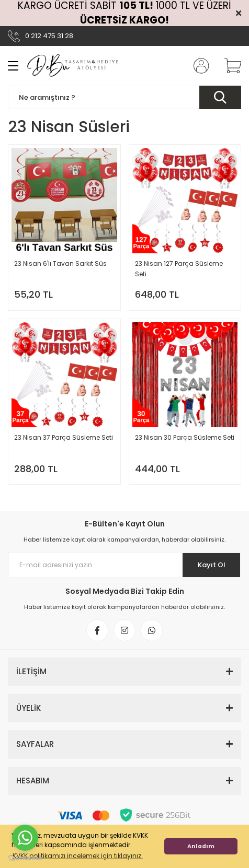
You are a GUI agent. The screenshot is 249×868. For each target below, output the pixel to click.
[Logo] (73, 66)
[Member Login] (198, 66)
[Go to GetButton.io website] (25, 858)
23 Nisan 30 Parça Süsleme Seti (185, 437)
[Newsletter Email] (124, 565)
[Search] (124, 97)
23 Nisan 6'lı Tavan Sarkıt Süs (60, 263)
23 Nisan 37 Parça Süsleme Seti (64, 437)
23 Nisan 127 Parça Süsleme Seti (179, 269)
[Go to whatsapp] (25, 838)
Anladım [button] (201, 846)
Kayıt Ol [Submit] (212, 565)
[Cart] (229, 66)
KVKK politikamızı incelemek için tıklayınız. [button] (78, 856)
